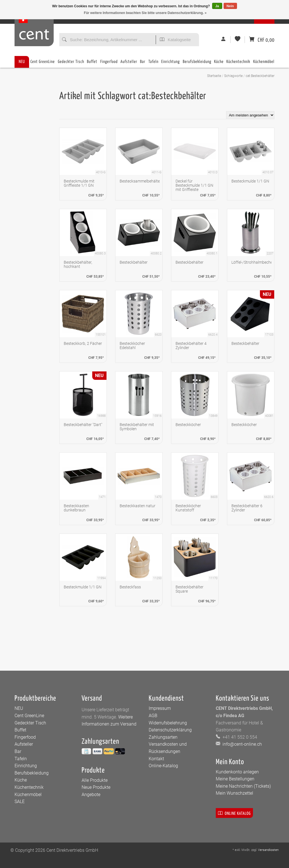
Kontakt (156, 759)
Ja (217, 6)
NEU (22, 62)
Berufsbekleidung (197, 64)
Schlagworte (233, 76)
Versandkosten (268, 850)
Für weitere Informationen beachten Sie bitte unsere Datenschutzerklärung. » (145, 13)
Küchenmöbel (264, 64)
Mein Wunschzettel (234, 793)
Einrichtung (170, 64)
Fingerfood (109, 64)
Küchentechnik (238, 64)
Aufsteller (129, 64)
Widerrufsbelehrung (168, 723)
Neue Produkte (96, 787)
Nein (230, 6)
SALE (20, 802)
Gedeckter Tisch (71, 64)
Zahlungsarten (163, 737)
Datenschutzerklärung (170, 730)
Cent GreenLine (43, 62)
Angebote (91, 795)
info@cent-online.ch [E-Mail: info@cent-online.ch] (242, 744)
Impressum (160, 708)
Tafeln (153, 64)
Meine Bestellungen (235, 779)
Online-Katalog (163, 766)
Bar (143, 64)
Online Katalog (234, 813)
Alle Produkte (95, 780)
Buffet (92, 64)
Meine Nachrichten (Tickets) (243, 786)
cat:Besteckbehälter (260, 76)
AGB (153, 716)
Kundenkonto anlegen (237, 772)
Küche (219, 64)
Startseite (214, 76)
